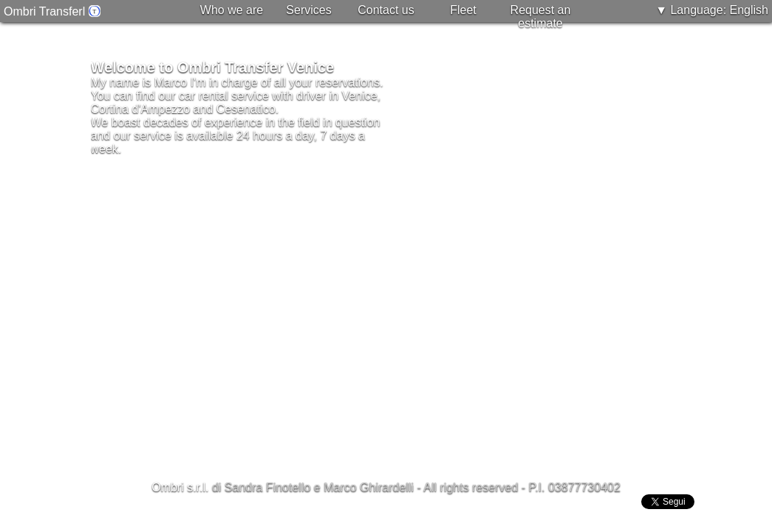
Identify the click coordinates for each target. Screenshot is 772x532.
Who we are (232, 10)
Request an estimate (541, 17)
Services (308, 10)
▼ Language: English (712, 10)
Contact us (386, 10)
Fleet (463, 10)
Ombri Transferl (52, 11)
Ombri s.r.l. (180, 487)
